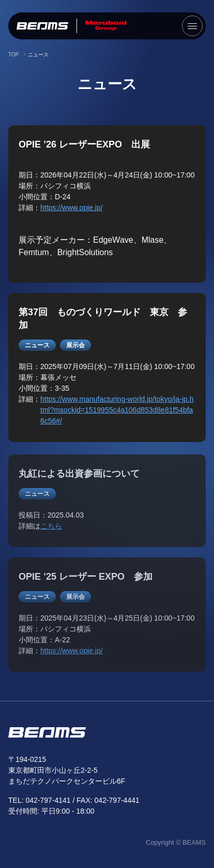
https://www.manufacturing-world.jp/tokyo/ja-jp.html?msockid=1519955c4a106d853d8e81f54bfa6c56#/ (117, 410)
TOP (13, 55)
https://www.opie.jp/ (72, 208)
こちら (51, 528)
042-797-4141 (48, 800)
